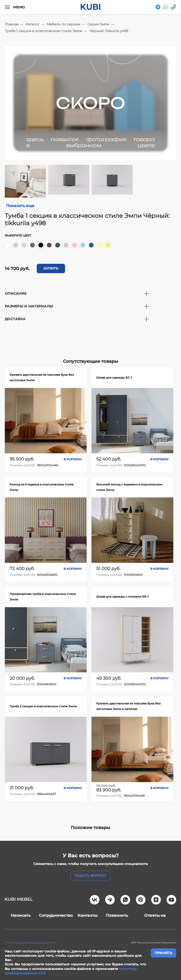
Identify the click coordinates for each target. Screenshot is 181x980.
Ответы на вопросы (155, 915)
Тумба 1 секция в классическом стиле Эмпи (43, 31)
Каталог (33, 24)
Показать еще (20, 206)
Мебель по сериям (63, 24)
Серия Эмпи (98, 24)
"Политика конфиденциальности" (31, 943)
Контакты (87, 915)
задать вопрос (90, 876)
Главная (12, 24)
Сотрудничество (56, 915)
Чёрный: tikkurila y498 (109, 31)
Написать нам (21, 915)
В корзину (73, 459)
